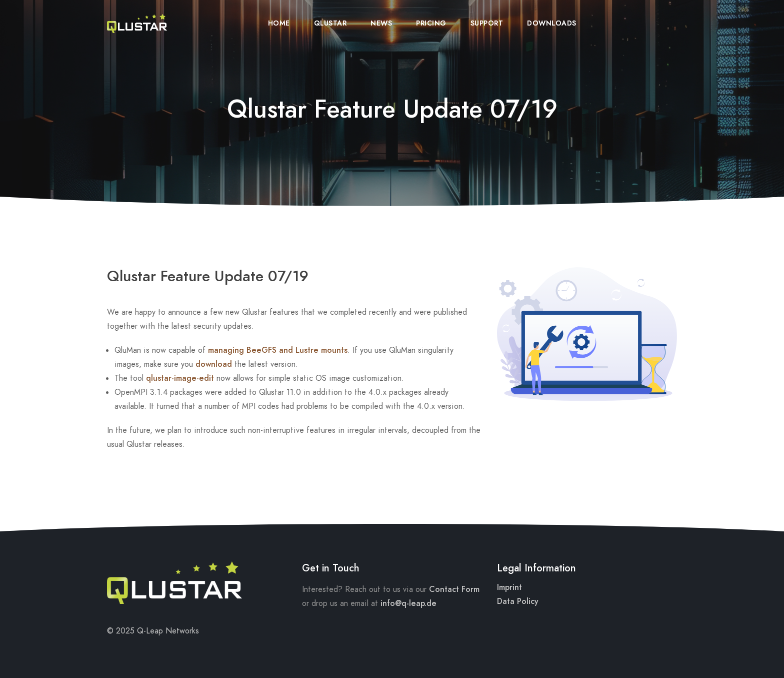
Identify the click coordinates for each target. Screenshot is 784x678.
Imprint (509, 587)
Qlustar (330, 23)
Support (487, 23)
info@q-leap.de (408, 603)
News (381, 23)
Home (279, 23)
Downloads (552, 23)
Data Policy (518, 601)
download (214, 364)
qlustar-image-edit (180, 378)
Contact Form (454, 589)
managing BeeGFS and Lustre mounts (278, 350)
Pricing (431, 23)
